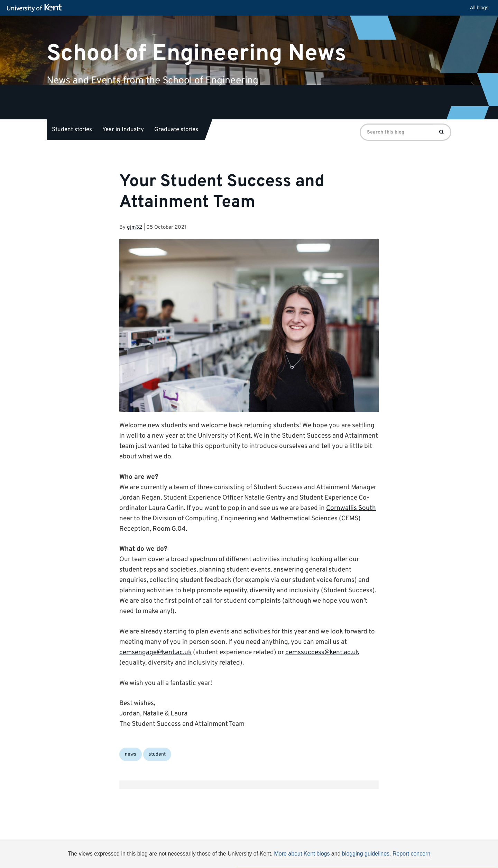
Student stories (72, 130)
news (131, 754)
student (157, 754)
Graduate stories (176, 130)
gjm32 (135, 227)
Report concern (411, 854)
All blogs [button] (479, 8)
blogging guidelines (366, 854)
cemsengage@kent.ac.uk (155, 652)
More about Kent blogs (302, 854)
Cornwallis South (351, 508)
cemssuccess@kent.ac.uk (322, 652)
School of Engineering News (196, 53)
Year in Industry (123, 130)
